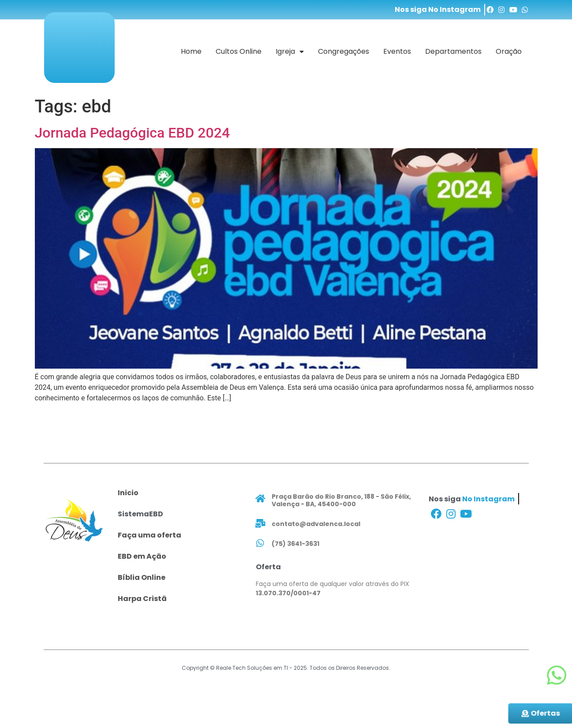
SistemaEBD (140, 514)
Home (191, 51)
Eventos (397, 51)
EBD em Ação (142, 556)
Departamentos (453, 51)
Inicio (128, 493)
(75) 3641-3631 (295, 544)
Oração (509, 51)
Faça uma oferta (150, 535)
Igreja (290, 52)
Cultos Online (239, 51)
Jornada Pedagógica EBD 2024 (133, 133)
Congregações (344, 51)
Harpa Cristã (142, 599)
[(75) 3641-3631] (260, 543)
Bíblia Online (142, 577)
